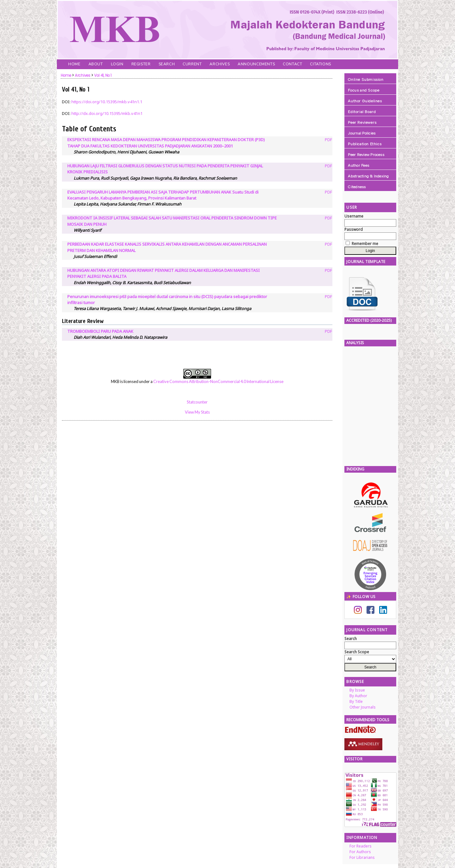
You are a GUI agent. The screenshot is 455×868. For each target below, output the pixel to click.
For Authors (360, 852)
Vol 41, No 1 (103, 75)
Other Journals (363, 707)
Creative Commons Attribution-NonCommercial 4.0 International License (218, 381)
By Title (356, 701)
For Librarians (362, 857)
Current (192, 64)
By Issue (357, 690)
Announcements (256, 64)
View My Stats (197, 412)
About (96, 64)
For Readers (361, 846)
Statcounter (197, 402)
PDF (328, 140)
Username (354, 216)
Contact (292, 64)
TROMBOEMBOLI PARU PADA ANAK (100, 331)
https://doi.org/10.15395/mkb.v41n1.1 (107, 102)
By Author (358, 696)
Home (74, 64)
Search (167, 64)
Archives (220, 64)
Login (117, 64)
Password (354, 229)
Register (141, 64)
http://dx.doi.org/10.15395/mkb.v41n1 (107, 113)
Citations (320, 64)
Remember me (365, 244)
